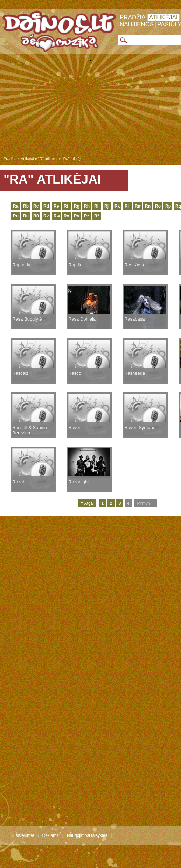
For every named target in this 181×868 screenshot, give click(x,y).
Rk (117, 206)
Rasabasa (135, 319)
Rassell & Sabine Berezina (30, 430)
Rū (36, 216)
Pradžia (133, 17)
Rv (46, 216)
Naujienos (137, 24)
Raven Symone (140, 428)
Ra (16, 206)
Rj (106, 206)
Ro (158, 206)
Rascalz (20, 373)
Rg (77, 206)
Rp (168, 206)
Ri (96, 206)
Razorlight (79, 482)
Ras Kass (134, 265)
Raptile (75, 265)
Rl (127, 206)
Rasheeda (135, 373)
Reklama (50, 835)
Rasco (75, 373)
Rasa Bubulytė (27, 319)
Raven (75, 428)
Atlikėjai (163, 17)
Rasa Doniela (82, 319)
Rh (87, 206)
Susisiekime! (22, 835)
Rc (36, 206)
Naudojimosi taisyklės (87, 835)
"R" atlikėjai (48, 159)
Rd (46, 206)
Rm (138, 206)
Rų (26, 216)
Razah (19, 482)
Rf (66, 206)
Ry (76, 216)
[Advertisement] (90, 110)
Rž (97, 216)
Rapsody (21, 265)
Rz (87, 216)
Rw (57, 216)
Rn (148, 206)
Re (56, 206)
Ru (16, 216)
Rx (66, 216)
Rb (26, 206)
